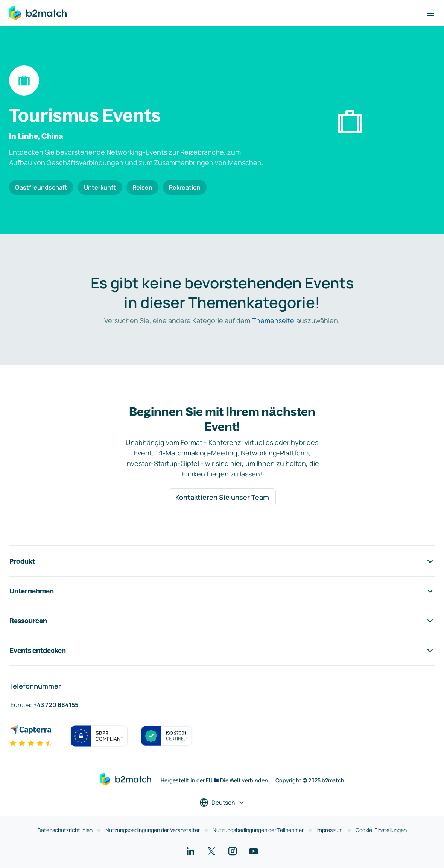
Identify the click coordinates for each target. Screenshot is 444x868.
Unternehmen (222, 591)
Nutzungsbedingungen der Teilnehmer (258, 830)
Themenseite (273, 320)
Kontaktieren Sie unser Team (222, 497)
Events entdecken (222, 651)
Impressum (330, 830)
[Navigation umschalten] (430, 13)
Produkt (222, 561)
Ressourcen (222, 621)
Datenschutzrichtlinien (65, 830)
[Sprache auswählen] (222, 803)
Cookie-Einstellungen (381, 830)
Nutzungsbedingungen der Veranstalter (153, 830)
